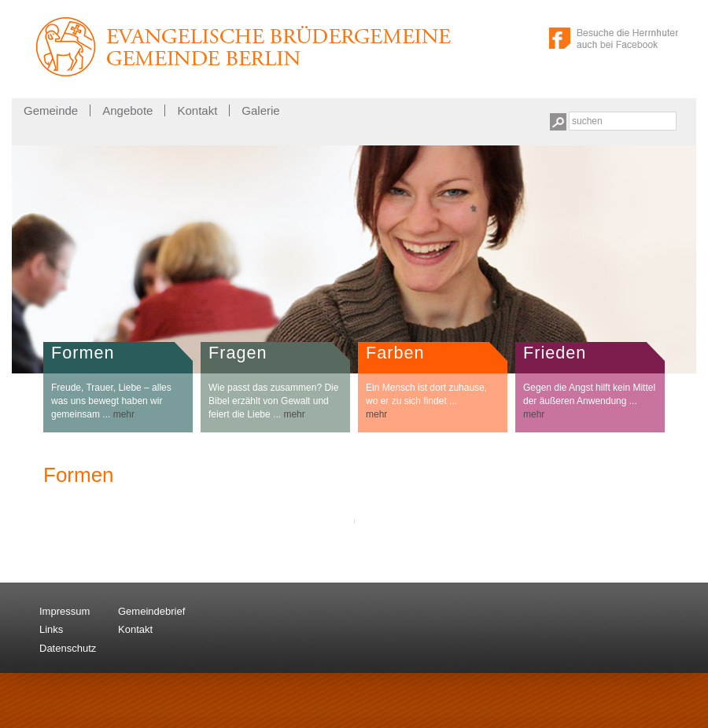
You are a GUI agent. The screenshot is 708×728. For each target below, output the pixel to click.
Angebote (127, 110)
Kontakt (197, 110)
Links (51, 629)
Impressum (65, 611)
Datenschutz (68, 648)
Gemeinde (51, 110)
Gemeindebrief (151, 611)
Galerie (260, 110)
